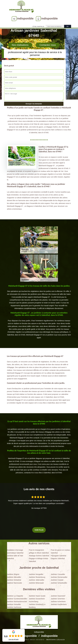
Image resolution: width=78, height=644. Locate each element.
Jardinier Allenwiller (14, 577)
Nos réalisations (20, 45)
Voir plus (39, 530)
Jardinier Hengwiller (36, 574)
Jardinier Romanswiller (59, 577)
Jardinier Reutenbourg (37, 577)
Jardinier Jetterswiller (37, 580)
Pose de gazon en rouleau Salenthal (60, 551)
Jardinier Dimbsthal (14, 580)
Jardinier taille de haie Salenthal (15, 557)
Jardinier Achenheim (58, 602)
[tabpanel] (39, 297)
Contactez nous (48, 45)
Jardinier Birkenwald (36, 583)
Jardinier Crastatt (57, 580)
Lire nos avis (13, 639)
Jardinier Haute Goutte (37, 596)
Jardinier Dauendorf (58, 596)
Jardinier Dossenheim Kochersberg (37, 600)
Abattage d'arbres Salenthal (39, 556)
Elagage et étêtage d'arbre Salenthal (39, 560)
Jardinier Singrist (13, 574)
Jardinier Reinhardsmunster (17, 602)
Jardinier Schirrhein (58, 599)
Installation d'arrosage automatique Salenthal (15, 551)
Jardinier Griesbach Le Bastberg (37, 606)
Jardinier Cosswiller (58, 574)
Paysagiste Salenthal (58, 556)
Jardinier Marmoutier (15, 583)
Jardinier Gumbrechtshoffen (17, 599)
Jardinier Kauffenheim (59, 604)
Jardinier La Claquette (15, 596)
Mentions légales (56, 640)
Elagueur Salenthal (58, 559)
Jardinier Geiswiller (14, 604)
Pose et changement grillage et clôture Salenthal (39, 551)
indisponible (25, 18)
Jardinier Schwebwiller (59, 583)
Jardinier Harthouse (14, 607)
